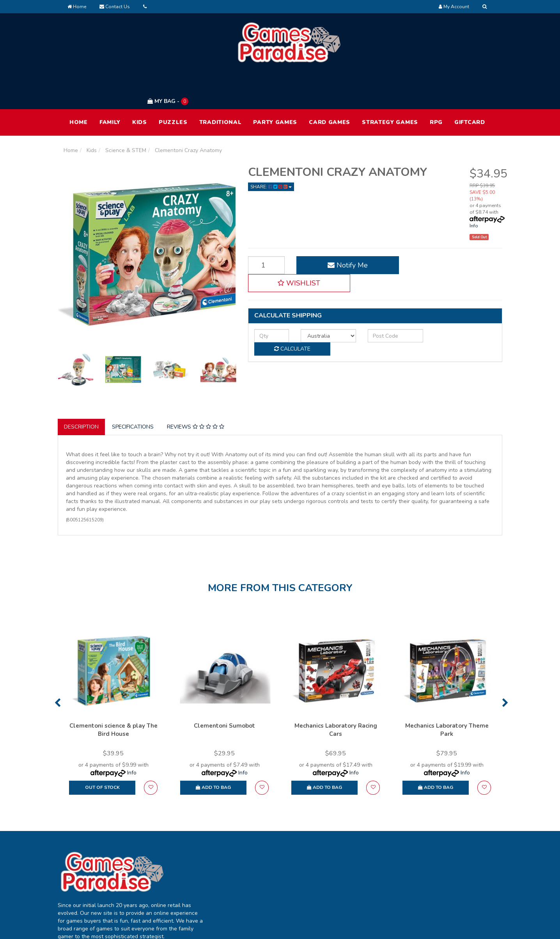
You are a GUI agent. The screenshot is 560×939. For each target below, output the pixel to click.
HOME (79, 85)
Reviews (196, 390)
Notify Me (342, 228)
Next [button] (505, 666)
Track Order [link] (263, 867)
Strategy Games (390, 85)
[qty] (269, 281)
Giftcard (470, 85)
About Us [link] (348, 851)
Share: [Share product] (271, 150)
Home (77, 7)
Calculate (460, 281)
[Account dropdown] (454, 7)
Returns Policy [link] (443, 883)
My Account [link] (263, 851)
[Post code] (386, 281)
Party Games (275, 85)
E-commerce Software (373, 927)
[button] (453, 228)
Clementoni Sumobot (224, 689)
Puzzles (173, 85)
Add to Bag (213, 751)
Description (81, 390)
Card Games (330, 85)
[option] (113, 676)
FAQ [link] (342, 867)
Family (110, 85)
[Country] (322, 281)
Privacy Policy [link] (442, 867)
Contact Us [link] (350, 883)
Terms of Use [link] (442, 851)
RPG (436, 85)
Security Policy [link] (444, 900)
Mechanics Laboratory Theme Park (447, 693)
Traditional (221, 85)
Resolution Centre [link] (270, 883)
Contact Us (115, 7)
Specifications (133, 390)
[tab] (82, 390)
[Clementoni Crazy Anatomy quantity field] (264, 228)
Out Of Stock (102, 751)
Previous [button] (58, 666)
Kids (140, 85)
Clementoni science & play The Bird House (113, 693)
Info (474, 189)
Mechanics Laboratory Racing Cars (336, 693)
